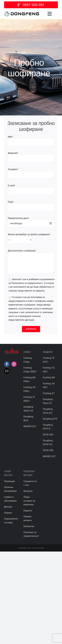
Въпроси (28, 491)
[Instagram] (14, 364)
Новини (8, 513)
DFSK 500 (48, 450)
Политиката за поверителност (27, 283)
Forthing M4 (49, 378)
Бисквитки (29, 526)
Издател (28, 511)
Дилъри (8, 507)
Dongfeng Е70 (50, 419)
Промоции (9, 481)
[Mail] (7, 371)
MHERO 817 (30, 426)
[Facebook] (7, 364)
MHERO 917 (49, 456)
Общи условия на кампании (29, 501)
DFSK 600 (48, 435)
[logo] (22, 11)
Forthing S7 (49, 393)
